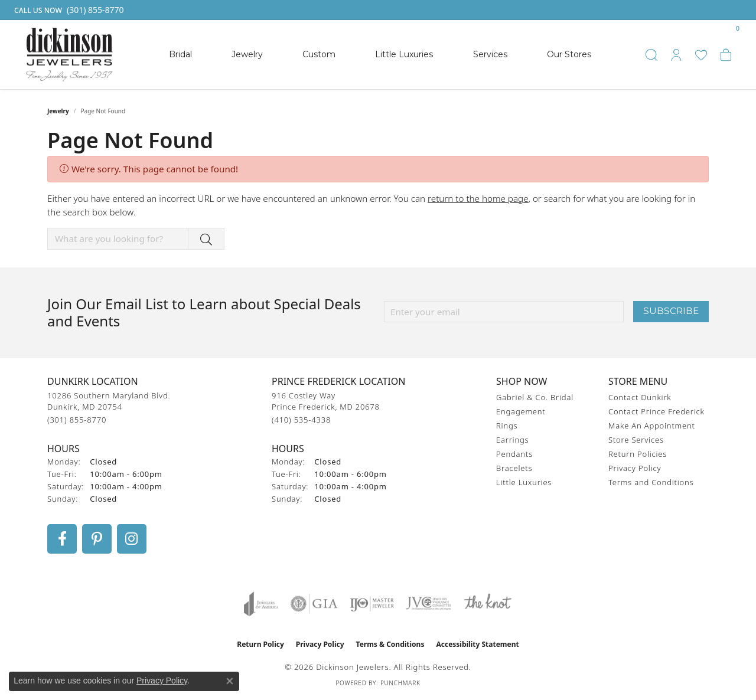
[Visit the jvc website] (429, 604)
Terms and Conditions (651, 482)
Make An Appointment (652, 426)
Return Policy (260, 644)
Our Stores (569, 54)
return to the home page (478, 198)
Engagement (521, 411)
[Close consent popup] (230, 681)
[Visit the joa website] (261, 604)
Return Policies (638, 454)
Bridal (180, 54)
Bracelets (514, 468)
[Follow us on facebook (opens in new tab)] (62, 539)
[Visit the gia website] (314, 604)
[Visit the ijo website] (372, 604)
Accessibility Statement (477, 644)
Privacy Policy (635, 468)
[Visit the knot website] (487, 604)
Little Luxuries (404, 54)
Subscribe (671, 311)
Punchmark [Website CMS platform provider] (400, 683)
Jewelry (247, 54)
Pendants (514, 454)
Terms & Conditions (390, 644)
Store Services (636, 440)
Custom (319, 54)
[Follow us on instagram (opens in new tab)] (132, 539)
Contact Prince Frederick (656, 411)
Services (490, 54)
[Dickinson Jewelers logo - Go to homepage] (69, 55)
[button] (651, 55)
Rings (507, 426)
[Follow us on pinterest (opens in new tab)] (97, 539)
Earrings (512, 440)
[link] (68, 10)
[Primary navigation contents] (380, 55)
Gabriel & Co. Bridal (535, 397)
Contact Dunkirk (640, 397)
